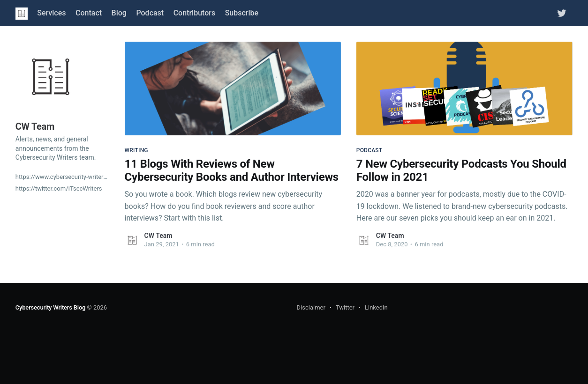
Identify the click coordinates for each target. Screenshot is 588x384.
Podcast (150, 13)
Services (51, 13)
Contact (89, 13)
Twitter (345, 307)
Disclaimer (311, 307)
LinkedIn (376, 307)
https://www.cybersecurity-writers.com (62, 177)
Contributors (195, 13)
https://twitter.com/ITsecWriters (59, 188)
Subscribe (242, 13)
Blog (119, 13)
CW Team (158, 236)
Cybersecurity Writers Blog (50, 307)
